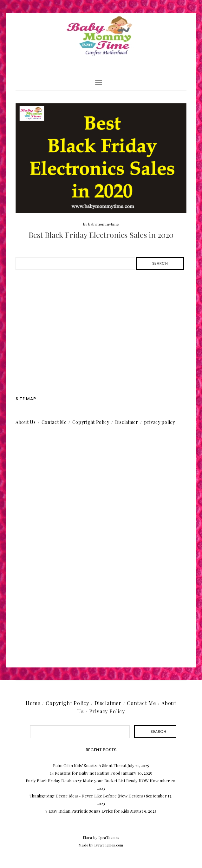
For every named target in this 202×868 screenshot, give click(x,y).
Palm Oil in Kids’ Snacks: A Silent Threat (90, 765)
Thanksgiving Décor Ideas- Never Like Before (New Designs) (87, 796)
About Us (26, 422)
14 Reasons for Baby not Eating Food (85, 773)
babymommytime (104, 224)
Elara (88, 837)
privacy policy (160, 422)
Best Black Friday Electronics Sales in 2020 (101, 235)
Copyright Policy (91, 422)
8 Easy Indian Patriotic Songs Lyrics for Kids (87, 811)
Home (33, 703)
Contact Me (54, 422)
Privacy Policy (107, 711)
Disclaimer (127, 422)
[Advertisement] (101, 333)
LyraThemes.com (109, 845)
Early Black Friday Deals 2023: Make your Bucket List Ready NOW (87, 781)
